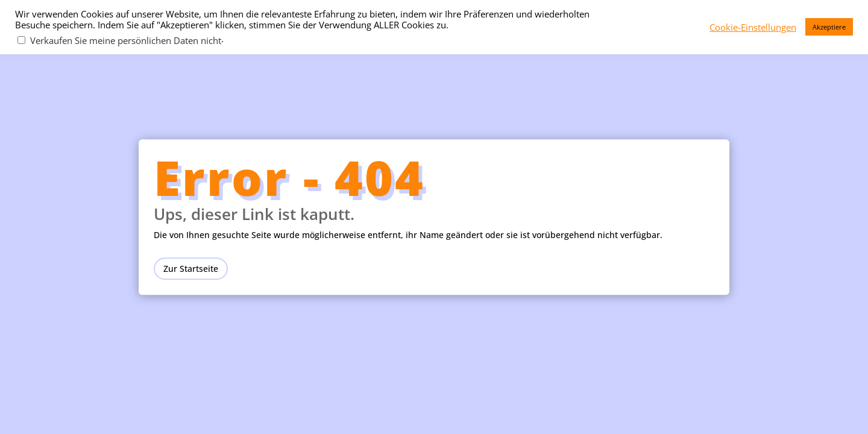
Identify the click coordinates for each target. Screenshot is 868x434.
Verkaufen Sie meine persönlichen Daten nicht (126, 40)
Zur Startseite (191, 269)
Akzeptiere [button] (829, 27)
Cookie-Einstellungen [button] (753, 27)
